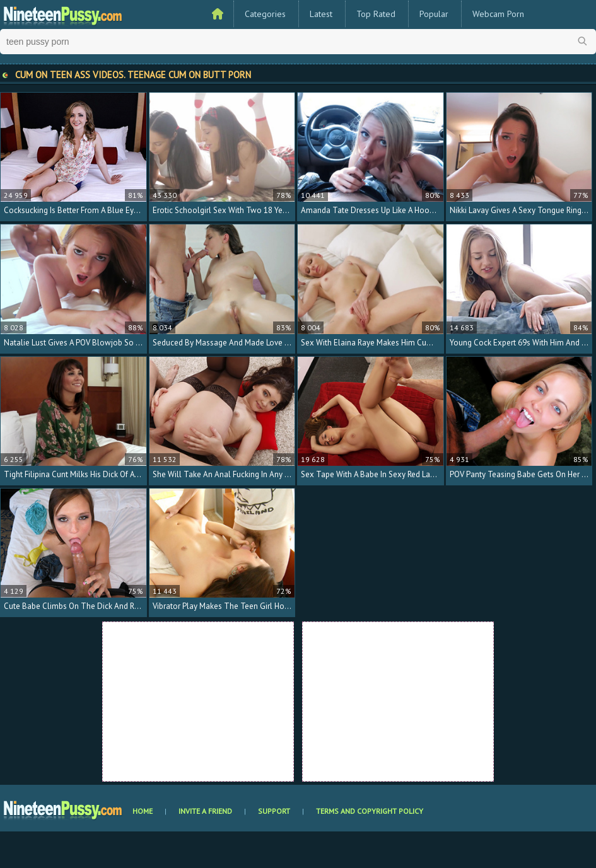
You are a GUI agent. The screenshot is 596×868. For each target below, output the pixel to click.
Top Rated (376, 14)
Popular (434, 14)
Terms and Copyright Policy (370, 811)
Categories (265, 14)
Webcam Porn (498, 14)
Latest (321, 14)
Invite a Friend (205, 811)
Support (274, 811)
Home (143, 811)
